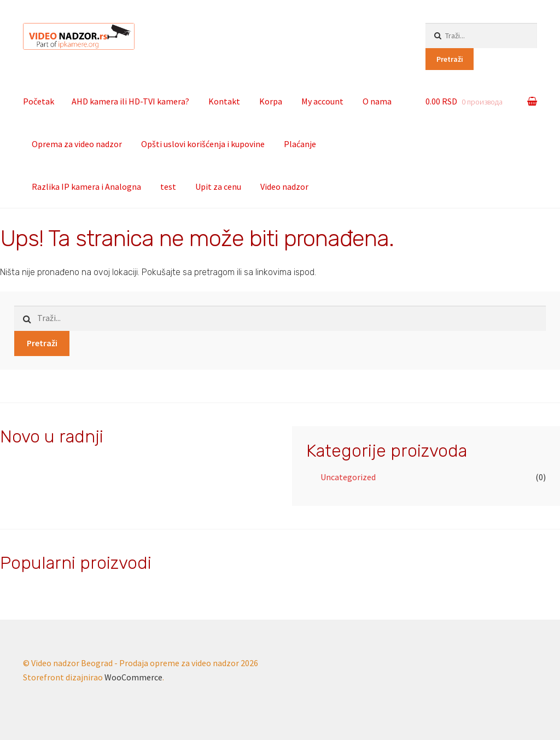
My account (322, 101)
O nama (377, 101)
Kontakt (224, 101)
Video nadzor (284, 187)
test (168, 187)
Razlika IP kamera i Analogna (86, 187)
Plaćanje (300, 144)
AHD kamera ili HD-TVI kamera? (130, 101)
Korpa (271, 101)
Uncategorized (348, 477)
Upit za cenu (218, 187)
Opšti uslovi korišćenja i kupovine (203, 144)
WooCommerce (133, 677)
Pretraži (450, 59)
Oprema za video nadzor (77, 144)
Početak (39, 101)
